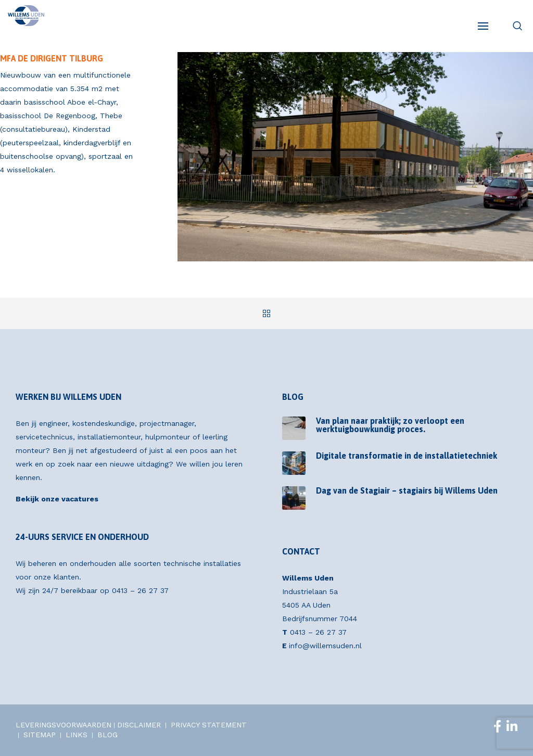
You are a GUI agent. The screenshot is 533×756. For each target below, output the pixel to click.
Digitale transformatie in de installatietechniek (407, 456)
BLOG (107, 735)
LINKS (77, 735)
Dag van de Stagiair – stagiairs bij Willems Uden (407, 490)
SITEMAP (40, 735)
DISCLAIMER (139, 725)
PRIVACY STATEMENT (209, 725)
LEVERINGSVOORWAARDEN (64, 725)
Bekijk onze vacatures (57, 499)
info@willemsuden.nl (325, 646)
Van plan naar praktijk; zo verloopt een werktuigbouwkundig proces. (390, 425)
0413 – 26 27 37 (140, 590)
